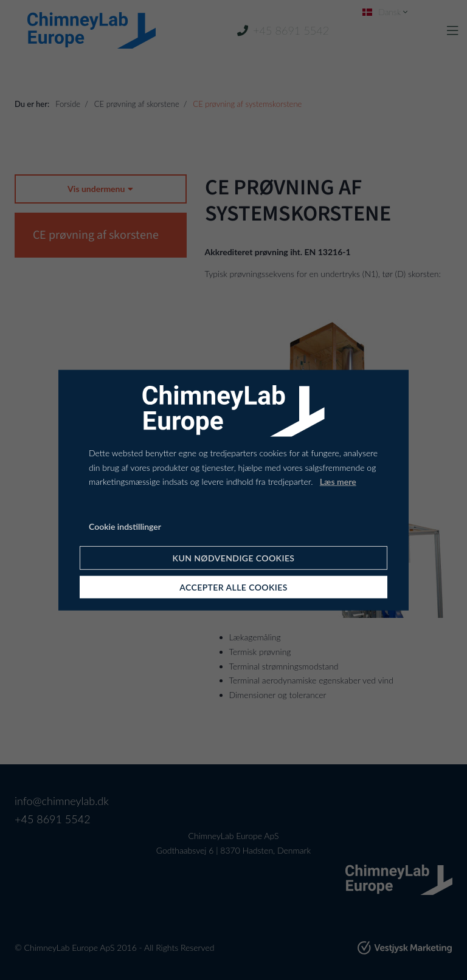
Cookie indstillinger (125, 526)
